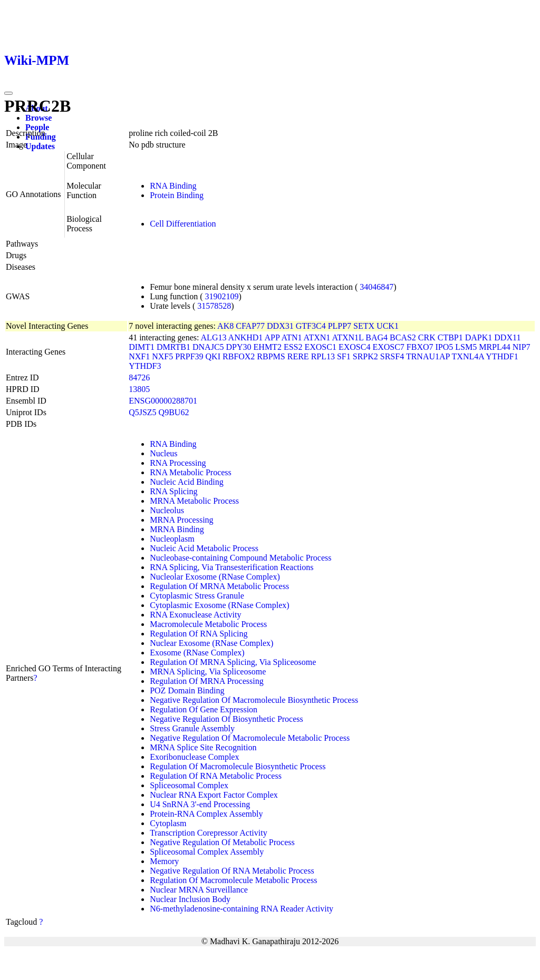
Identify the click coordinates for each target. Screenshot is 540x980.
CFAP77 (250, 326)
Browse (38, 118)
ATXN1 (317, 337)
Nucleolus (167, 510)
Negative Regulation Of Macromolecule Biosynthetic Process (254, 700)
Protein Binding (177, 195)
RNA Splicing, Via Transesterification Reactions (232, 567)
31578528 (214, 306)
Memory (164, 861)
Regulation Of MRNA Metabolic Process (219, 586)
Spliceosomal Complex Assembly (207, 852)
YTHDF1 (502, 356)
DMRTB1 (173, 347)
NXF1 (139, 356)
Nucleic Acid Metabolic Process (204, 548)
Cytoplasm (168, 823)
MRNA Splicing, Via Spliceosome (208, 672)
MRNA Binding (177, 529)
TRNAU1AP (428, 356)
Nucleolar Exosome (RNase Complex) (215, 577)
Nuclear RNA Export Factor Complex (214, 795)
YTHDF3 (145, 366)
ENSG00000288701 (163, 401)
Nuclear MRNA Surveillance (199, 890)
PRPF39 (189, 356)
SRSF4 (392, 356)
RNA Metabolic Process (191, 472)
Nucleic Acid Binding (187, 482)
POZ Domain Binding (187, 690)
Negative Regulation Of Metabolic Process (222, 842)
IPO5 (445, 347)
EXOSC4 (354, 347)
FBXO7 (420, 347)
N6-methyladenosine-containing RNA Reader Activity (242, 909)
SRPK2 (365, 356)
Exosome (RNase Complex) (197, 653)
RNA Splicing (173, 491)
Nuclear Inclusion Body (190, 899)
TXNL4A (468, 356)
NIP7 (522, 347)
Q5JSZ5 (142, 412)
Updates (40, 146)
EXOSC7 (388, 347)
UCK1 (388, 326)
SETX (364, 326)
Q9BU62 (174, 412)
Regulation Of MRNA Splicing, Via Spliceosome (233, 662)
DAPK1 (479, 337)
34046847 (377, 287)
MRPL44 (495, 347)
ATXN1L (348, 337)
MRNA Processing (181, 520)
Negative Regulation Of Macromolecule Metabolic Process (250, 738)
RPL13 (323, 356)
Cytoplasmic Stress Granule (197, 596)
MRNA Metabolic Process (194, 501)
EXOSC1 (320, 347)
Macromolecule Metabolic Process (208, 624)
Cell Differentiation (183, 224)
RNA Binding (173, 186)
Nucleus (163, 453)
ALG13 (214, 337)
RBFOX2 (239, 356)
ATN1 (291, 337)
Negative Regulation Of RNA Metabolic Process (232, 871)
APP (272, 337)
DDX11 (507, 337)
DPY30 (239, 347)
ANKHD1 (246, 337)
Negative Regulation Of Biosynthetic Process (226, 719)
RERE (298, 356)
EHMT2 (268, 347)
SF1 (344, 356)
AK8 (225, 326)
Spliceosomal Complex (189, 785)
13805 (139, 389)
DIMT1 (142, 347)
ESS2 (293, 347)
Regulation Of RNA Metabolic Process (216, 776)
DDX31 (280, 326)
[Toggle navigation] (8, 93)
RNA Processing (178, 463)
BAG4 (377, 337)
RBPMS (271, 356)
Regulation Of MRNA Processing (207, 681)
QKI (213, 356)
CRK (427, 337)
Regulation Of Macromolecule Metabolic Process (233, 880)
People (37, 127)
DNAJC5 (208, 347)
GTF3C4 (311, 326)
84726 (139, 378)
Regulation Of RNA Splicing (199, 634)
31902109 (222, 296)
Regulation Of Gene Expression (204, 709)
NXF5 (162, 356)
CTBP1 (450, 337)
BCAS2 (403, 337)
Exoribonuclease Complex (194, 757)
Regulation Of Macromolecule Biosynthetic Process (238, 766)
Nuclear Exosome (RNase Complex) (211, 643)
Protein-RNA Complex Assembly (206, 814)
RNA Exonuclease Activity (195, 615)
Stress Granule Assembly (192, 728)
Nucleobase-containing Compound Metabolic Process (240, 558)
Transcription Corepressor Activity (209, 833)
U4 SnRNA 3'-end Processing (200, 804)
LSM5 (466, 347)
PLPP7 (340, 326)
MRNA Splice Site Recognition (203, 747)
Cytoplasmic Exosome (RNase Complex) (219, 605)
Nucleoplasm (172, 539)
